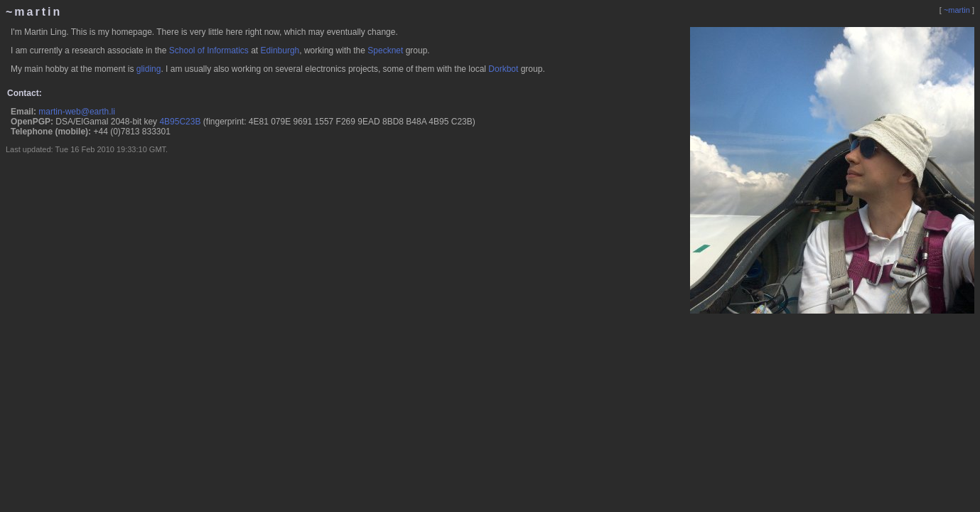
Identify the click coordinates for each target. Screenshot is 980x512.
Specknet (385, 50)
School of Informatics (209, 50)
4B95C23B (180, 122)
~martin (957, 10)
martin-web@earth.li (77, 112)
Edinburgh (280, 50)
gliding (149, 69)
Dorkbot (503, 69)
